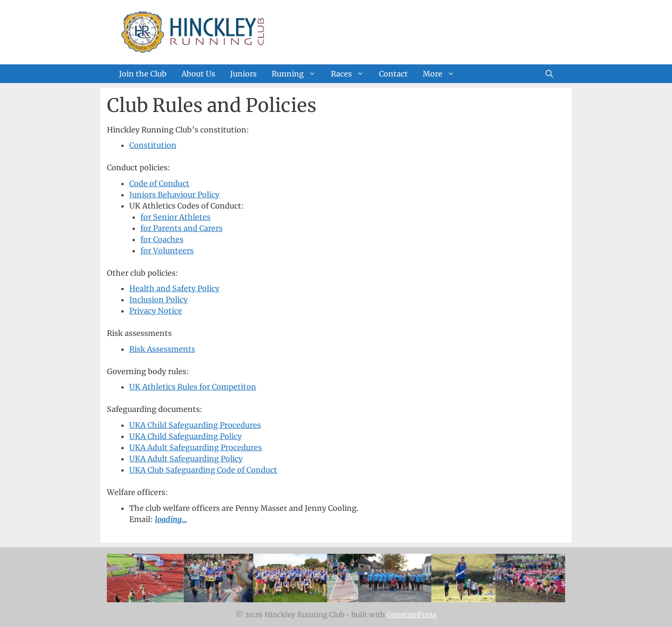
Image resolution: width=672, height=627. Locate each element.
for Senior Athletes (175, 217)
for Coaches (162, 239)
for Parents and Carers (182, 228)
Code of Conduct (159, 183)
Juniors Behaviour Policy (174, 195)
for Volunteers (167, 251)
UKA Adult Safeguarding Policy (186, 459)
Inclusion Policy (158, 300)
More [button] (442, 74)
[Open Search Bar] (549, 74)
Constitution (153, 145)
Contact (393, 74)
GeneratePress (412, 615)
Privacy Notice (156, 311)
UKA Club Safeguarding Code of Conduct (203, 470)
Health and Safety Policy (174, 288)
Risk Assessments (162, 349)
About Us (198, 74)
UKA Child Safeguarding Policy (185, 436)
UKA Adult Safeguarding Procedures (196, 447)
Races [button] (351, 74)
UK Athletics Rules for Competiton (193, 387)
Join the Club (143, 74)
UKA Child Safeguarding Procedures (195, 425)
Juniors (243, 74)
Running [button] (297, 74)
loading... (171, 519)
